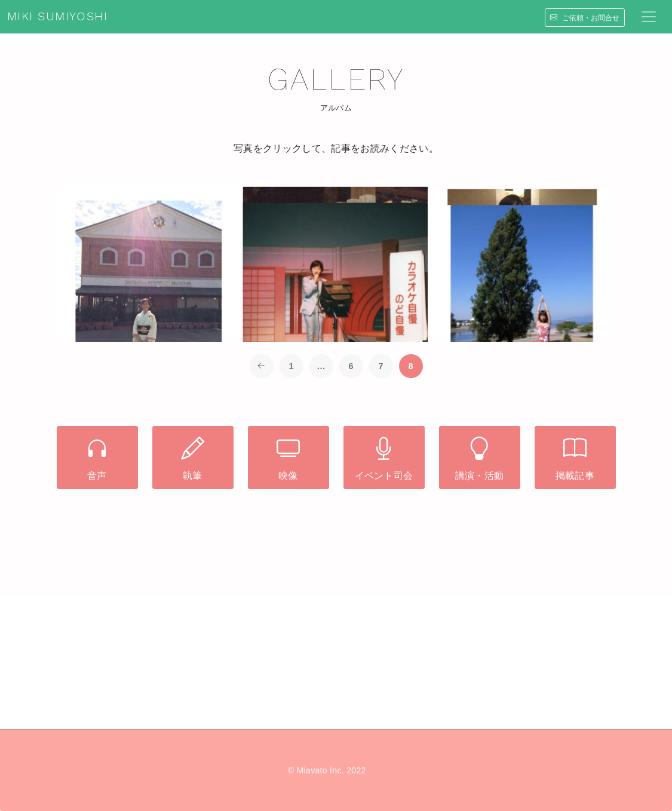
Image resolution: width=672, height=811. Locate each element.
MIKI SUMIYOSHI (57, 17)
